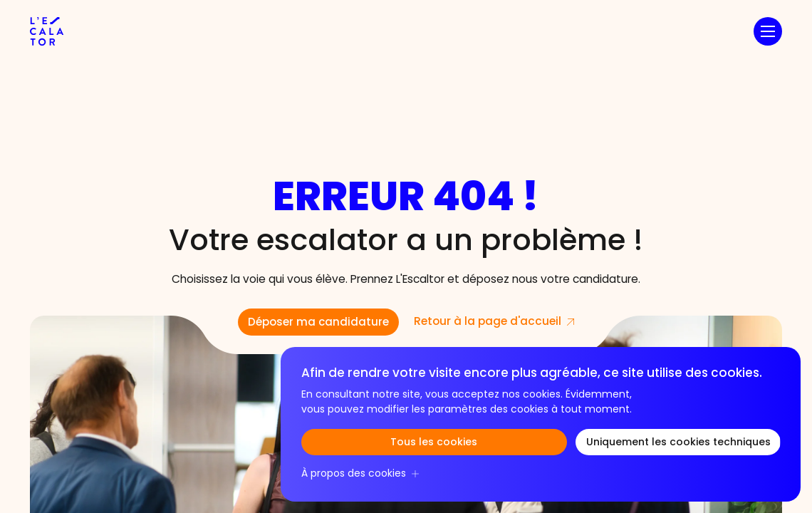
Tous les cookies (434, 443)
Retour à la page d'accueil (488, 322)
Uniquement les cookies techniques (678, 443)
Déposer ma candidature (318, 323)
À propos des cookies (354, 474)
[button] (768, 31)
